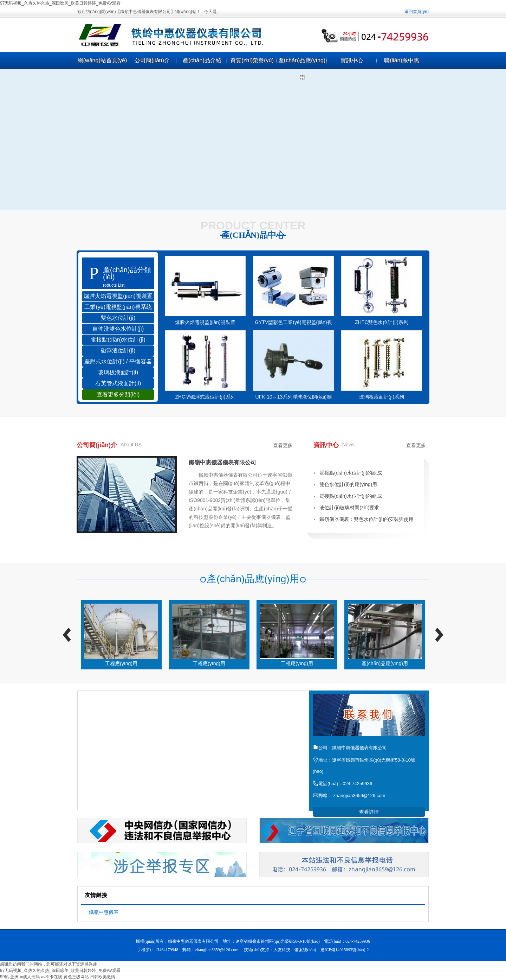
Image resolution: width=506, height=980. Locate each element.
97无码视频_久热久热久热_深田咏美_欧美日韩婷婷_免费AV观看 (60, 3)
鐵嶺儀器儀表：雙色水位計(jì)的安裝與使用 (366, 519)
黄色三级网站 (76, 977)
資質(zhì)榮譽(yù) (252, 60)
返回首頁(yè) (417, 12)
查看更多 (283, 445)
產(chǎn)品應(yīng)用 (302, 69)
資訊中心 (352, 60)
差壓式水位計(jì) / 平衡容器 (118, 361)
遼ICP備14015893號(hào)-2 (345, 950)
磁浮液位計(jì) (118, 351)
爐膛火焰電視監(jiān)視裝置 (118, 296)
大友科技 (282, 950)
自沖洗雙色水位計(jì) (118, 329)
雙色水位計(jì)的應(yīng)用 (348, 484)
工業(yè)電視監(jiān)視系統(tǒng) (118, 308)
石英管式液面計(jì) (118, 383)
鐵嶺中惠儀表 (104, 912)
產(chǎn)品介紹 (202, 60)
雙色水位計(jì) (118, 318)
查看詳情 (369, 812)
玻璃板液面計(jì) (118, 372)
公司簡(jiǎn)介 (152, 60)
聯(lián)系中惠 (402, 60)
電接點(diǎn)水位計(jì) (118, 340)
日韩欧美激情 (103, 977)
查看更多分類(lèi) (118, 394)
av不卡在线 (52, 977)
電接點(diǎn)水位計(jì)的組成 (351, 473)
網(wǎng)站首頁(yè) (102, 60)
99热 (4, 977)
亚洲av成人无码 (25, 977)
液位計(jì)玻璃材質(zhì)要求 (349, 508)
